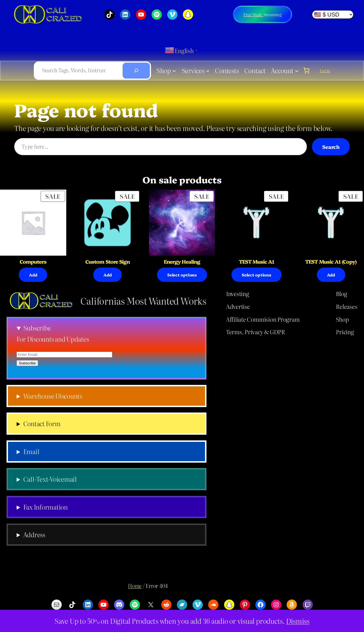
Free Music (253, 15)
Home (135, 586)
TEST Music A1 (257, 262)
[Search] (136, 71)
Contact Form (42, 424)
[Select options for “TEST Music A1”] (257, 275)
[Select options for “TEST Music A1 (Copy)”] (331, 275)
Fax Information (45, 507)
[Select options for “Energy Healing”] (182, 275)
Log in (325, 71)
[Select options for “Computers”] (33, 275)
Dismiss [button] (298, 621)
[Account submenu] (297, 70)
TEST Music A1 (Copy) (331, 262)
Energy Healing (182, 262)
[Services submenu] (208, 70)
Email (31, 452)
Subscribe (37, 328)
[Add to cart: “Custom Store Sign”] (107, 275)
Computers (33, 262)
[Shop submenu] (174, 70)
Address (34, 535)
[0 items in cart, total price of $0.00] (306, 70)
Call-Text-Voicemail (50, 479)
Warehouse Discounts (53, 396)
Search (331, 147)
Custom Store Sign (107, 262)
